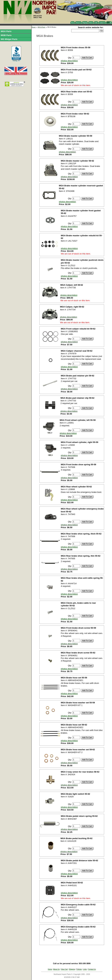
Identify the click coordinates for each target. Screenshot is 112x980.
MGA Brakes (52, 27)
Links (96, 23)
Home (73, 23)
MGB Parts (6, 35)
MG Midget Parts (9, 39)
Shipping (85, 23)
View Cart (64, 969)
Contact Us (102, 23)
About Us (78, 23)
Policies (91, 23)
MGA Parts (6, 31)
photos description (69, 61)
